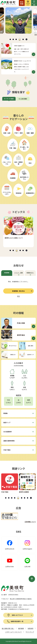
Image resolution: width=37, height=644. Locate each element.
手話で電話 (7, 450)
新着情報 (7, 273)
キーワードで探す (9, 99)
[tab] (10, 39)
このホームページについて (13, 632)
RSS (18, 296)
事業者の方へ (30, 273)
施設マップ (7, 422)
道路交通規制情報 (9, 441)
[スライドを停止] (27, 39)
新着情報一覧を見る (18, 291)
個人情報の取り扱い (8, 628)
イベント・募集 (18, 273)
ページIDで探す (23, 99)
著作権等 (21, 628)
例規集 (5, 413)
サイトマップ (30, 632)
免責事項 (30, 628)
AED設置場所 (8, 432)
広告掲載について (30, 522)
